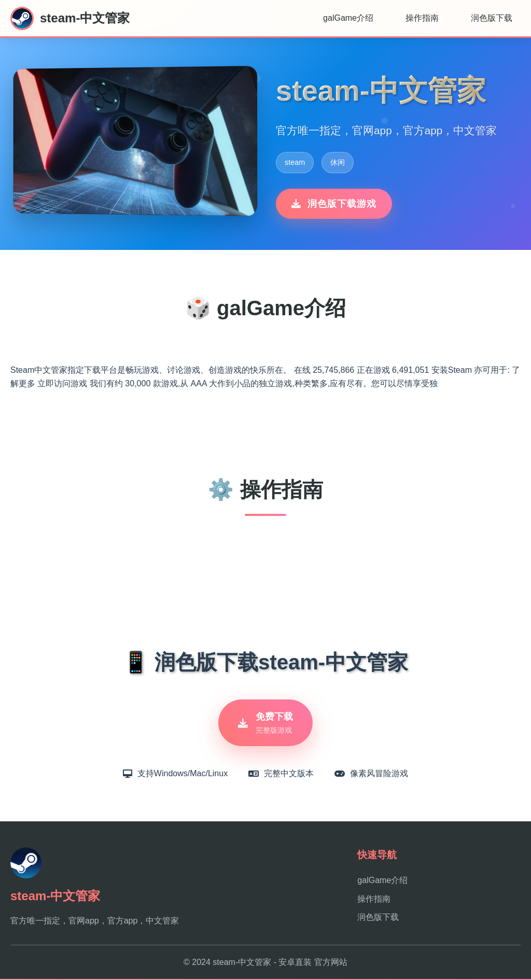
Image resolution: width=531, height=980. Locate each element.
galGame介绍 (348, 18)
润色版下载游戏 (334, 204)
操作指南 (422, 18)
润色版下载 (492, 18)
